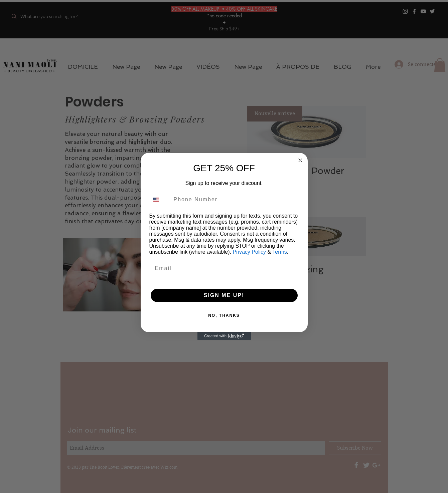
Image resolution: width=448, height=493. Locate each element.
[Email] (224, 268)
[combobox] (160, 200)
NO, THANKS (224, 315)
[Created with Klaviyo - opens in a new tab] (224, 336)
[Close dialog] (300, 160)
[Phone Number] (235, 200)
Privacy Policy (249, 252)
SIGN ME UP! (224, 295)
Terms (280, 252)
